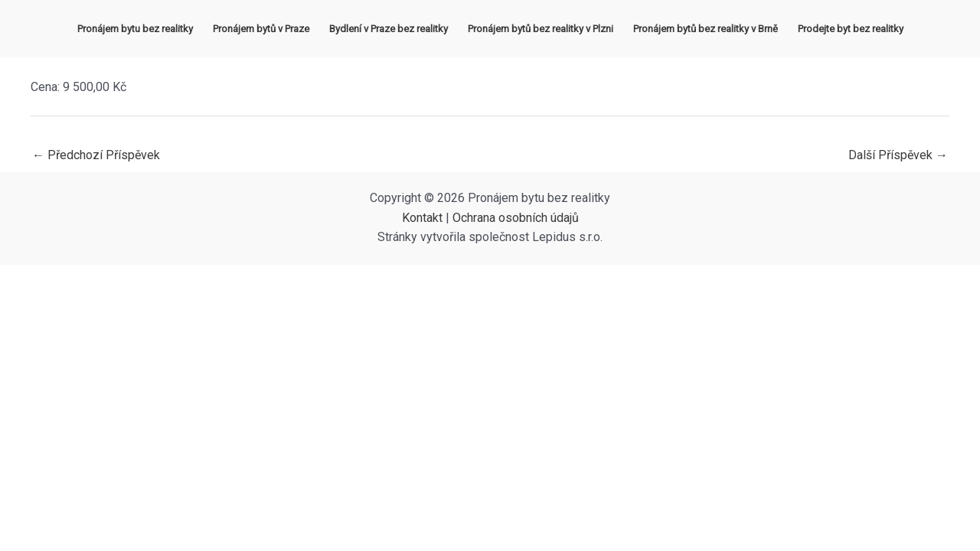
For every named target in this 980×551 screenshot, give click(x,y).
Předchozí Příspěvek (96, 155)
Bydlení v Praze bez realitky (389, 29)
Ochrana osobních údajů (516, 218)
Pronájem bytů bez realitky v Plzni (541, 29)
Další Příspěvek (898, 155)
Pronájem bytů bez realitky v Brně (706, 29)
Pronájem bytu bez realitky (135, 29)
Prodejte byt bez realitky (851, 29)
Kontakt (422, 218)
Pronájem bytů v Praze (261, 29)
